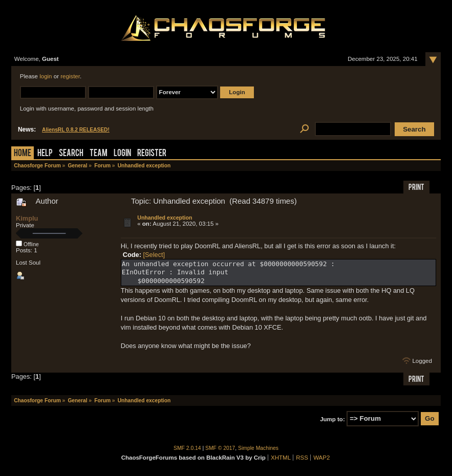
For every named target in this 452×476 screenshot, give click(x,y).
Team (99, 154)
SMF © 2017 (220, 448)
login (46, 76)
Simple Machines (258, 448)
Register (152, 154)
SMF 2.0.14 (187, 448)
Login (122, 154)
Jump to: (332, 419)
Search (71, 154)
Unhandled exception (165, 218)
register (70, 76)
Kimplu (27, 218)
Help (45, 154)
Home (23, 154)
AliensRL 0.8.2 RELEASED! (76, 130)
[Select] (154, 255)
